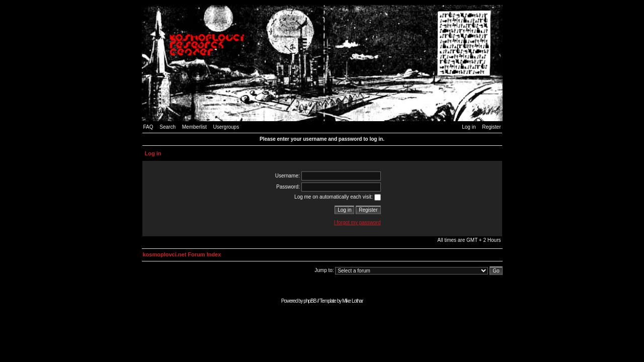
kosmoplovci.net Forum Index (182, 254)
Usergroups (226, 127)
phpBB (310, 301)
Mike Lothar (352, 301)
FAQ (148, 127)
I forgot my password (357, 222)
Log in (469, 127)
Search (168, 127)
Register (491, 127)
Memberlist (194, 127)
